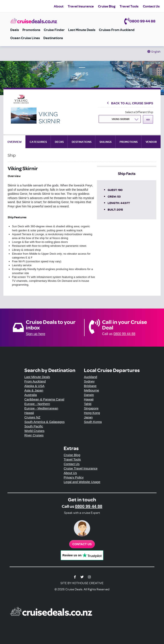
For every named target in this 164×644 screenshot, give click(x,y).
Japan (88, 417)
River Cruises (34, 435)
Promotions (31, 30)
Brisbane (90, 386)
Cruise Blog (107, 6)
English (156, 51)
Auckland (91, 377)
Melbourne (92, 390)
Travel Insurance (81, 6)
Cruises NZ (32, 417)
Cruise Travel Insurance (81, 468)
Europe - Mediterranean (41, 408)
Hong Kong (92, 413)
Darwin (89, 395)
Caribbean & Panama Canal (44, 399)
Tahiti (88, 404)
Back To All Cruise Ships (132, 103)
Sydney (89, 381)
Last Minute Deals (82, 30)
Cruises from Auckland (117, 30)
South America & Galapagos (44, 422)
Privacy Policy (74, 477)
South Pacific (34, 426)
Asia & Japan (34, 390)
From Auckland (35, 381)
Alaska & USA (34, 386)
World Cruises (34, 431)
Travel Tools (129, 6)
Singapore (91, 408)
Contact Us (151, 6)
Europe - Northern (37, 404)
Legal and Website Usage (82, 482)
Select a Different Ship (139, 112)
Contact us (82, 544)
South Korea (93, 422)
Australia (31, 395)
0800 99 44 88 (142, 21)
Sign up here (36, 334)
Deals (15, 30)
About (59, 6)
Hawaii (29, 413)
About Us (70, 473)
